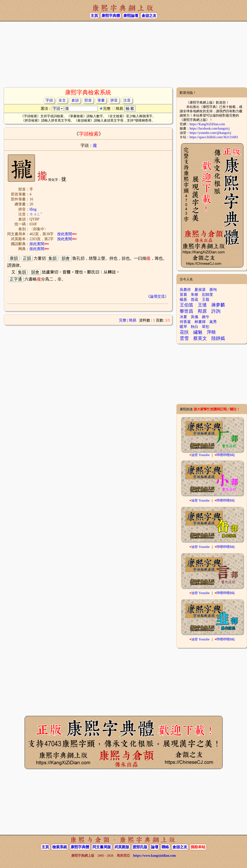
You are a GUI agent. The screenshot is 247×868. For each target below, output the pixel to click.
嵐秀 (213, 322)
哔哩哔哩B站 (226, 455)
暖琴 (183, 327)
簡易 (133, 320)
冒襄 (183, 295)
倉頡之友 (149, 16)
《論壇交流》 (157, 296)
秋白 (195, 327)
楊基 (183, 299)
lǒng (33, 209)
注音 (127, 100)
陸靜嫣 (218, 338)
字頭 (49, 100)
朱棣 (195, 295)
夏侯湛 (200, 290)
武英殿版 (122, 847)
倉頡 (75, 100)
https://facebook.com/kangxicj (210, 128)
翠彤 (206, 327)
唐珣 (213, 290)
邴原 (202, 311)
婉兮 (206, 317)
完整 (123, 320)
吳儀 (195, 317)
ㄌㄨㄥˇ (36, 214)
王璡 (202, 305)
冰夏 (183, 317)
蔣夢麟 (218, 305)
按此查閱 (67, 234)
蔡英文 (200, 338)
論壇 (155, 847)
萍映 (211, 332)
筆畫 (101, 100)
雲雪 (184, 338)
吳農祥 (185, 290)
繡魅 (198, 332)
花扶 (184, 332)
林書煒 (200, 322)
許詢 (216, 311)
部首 (88, 100)
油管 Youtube (200, 455)
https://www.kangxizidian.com (154, 856)
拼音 (114, 100)
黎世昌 (186, 311)
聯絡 (165, 847)
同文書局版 (102, 847)
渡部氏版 (140, 847)
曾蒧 (195, 299)
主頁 (94, 16)
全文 (62, 100)
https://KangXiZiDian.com (207, 124)
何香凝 (185, 322)
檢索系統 (60, 847)
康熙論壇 (131, 16)
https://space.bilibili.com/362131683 (214, 137)
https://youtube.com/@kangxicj (210, 133)
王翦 (206, 299)
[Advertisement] (124, 54)
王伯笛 (186, 305)
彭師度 (207, 295)
